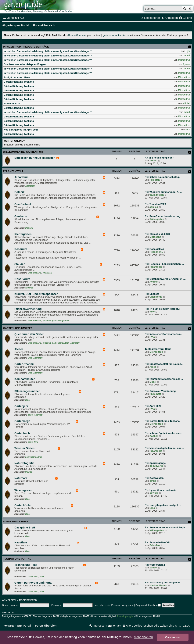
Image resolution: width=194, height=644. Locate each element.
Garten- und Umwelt (18, 328)
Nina (188, 130)
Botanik (19, 192)
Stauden (20, 264)
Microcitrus (184, 60)
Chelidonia (156, 297)
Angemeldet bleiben (148, 605)
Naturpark (21, 478)
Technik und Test (25, 565)
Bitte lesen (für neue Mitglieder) (35, 158)
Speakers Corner (16, 522)
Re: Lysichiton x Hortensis (160, 490)
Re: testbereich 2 (155, 565)
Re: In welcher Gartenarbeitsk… (164, 334)
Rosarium (21, 249)
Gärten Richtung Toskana (19, 82)
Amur (153, 367)
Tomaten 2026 (12, 104)
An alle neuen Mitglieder (159, 158)
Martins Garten (158, 585)
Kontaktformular (77, 35)
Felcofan (155, 180)
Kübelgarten (157, 219)
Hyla (188, 51)
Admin (153, 161)
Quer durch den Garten (29, 334)
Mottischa (155, 237)
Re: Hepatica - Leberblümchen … (164, 264)
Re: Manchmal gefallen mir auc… (164, 448)
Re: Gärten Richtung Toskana (162, 421)
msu (36, 576)
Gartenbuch (22, 433)
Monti (153, 382)
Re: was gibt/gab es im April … (163, 505)
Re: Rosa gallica (154, 249)
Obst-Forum (22, 279)
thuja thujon (157, 195)
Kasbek (154, 436)
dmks (153, 481)
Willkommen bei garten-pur (23, 152)
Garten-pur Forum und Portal (33, 583)
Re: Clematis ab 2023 (157, 234)
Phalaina (29, 228)
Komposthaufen (25, 379)
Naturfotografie (24, 463)
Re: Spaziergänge (155, 463)
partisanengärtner (61, 321)
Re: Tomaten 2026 (155, 204)
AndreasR (30, 186)
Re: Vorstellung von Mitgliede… (163, 583)
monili (187, 55)
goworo (154, 493)
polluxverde (156, 466)
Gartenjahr (21, 406)
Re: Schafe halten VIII (157, 542)
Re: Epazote (152, 294)
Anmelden (9, 600)
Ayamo (187, 64)
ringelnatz (155, 394)
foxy (152, 312)
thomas (29, 472)
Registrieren (28, 600)
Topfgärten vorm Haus (17, 77)
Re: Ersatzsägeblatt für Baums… (164, 364)
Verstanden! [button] (173, 637)
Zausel (153, 568)
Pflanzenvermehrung (28, 309)
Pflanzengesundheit (27, 391)
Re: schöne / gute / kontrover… (163, 433)
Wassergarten (23, 490)
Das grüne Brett (25, 528)
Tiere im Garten (24, 448)
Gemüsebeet (23, 204)
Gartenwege (22, 421)
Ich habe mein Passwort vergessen (114, 605)
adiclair (186, 103)
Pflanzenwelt (13, 171)
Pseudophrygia (125, 616)
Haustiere (21, 542)
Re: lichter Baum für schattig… (163, 177)
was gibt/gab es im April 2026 (21, 130)
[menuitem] (19, 18)
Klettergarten (23, 234)
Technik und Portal (17, 559)
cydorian (29, 288)
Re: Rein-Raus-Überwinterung (163, 216)
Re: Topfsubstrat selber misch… (164, 379)
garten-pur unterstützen (116, 35)
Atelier (19, 349)
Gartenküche (23, 505)
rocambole (156, 267)
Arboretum (21, 177)
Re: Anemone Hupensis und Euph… (166, 527)
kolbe (30, 415)
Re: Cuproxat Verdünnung (160, 391)
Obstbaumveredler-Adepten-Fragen (25, 64)
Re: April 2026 (153, 406)
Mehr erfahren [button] (144, 637)
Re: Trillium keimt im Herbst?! (162, 309)
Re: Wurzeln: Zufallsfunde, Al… (163, 192)
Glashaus (21, 216)
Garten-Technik (24, 364)
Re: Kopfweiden (154, 478)
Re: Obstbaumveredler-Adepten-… (165, 279)
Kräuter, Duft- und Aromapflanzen (36, 294)
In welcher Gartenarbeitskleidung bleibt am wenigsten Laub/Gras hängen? (48, 51)
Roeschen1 (156, 252)
